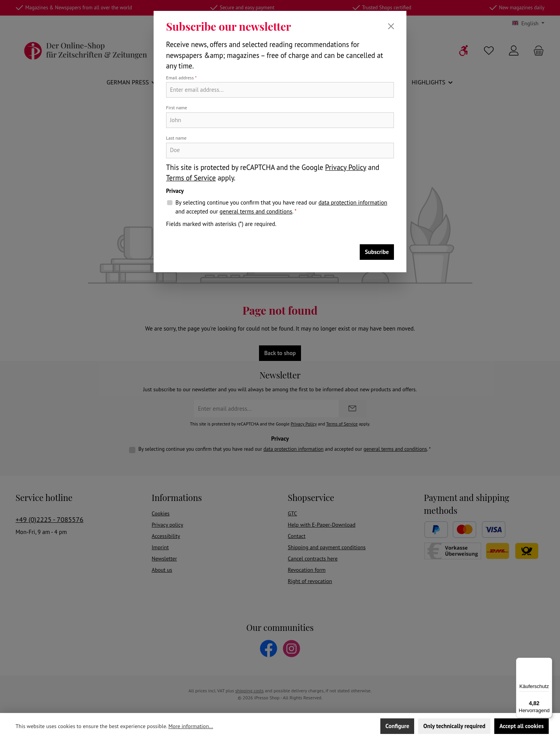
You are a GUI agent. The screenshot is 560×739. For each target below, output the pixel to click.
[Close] (391, 26)
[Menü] (548, 662)
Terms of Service (191, 178)
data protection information (353, 202)
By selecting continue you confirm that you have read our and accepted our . (281, 207)
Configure (397, 726)
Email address (181, 78)
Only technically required (454, 726)
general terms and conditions (256, 211)
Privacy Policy (346, 167)
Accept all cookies (521, 726)
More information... (191, 726)
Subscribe (377, 252)
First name (177, 108)
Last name (176, 138)
